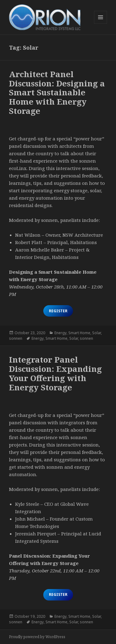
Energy (60, 333)
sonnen (16, 338)
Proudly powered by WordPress (37, 637)
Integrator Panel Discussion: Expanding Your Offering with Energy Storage (55, 373)
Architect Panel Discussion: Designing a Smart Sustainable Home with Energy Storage (57, 93)
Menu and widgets (101, 24)
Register (58, 311)
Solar (97, 333)
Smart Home (79, 333)
